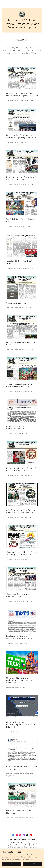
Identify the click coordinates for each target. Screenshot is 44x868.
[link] (22, 14)
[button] (4, 4)
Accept (32, 864)
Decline (12, 864)
